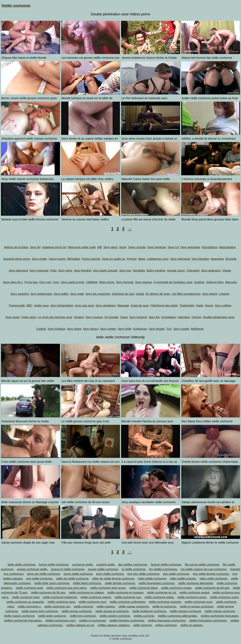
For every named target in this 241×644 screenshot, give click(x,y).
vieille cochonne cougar (176, 588)
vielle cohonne (142, 625)
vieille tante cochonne (52, 616)
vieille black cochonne (87, 583)
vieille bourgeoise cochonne (156, 583)
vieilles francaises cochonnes (167, 620)
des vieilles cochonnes (133, 564)
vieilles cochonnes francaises (23, 620)
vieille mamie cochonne (220, 611)
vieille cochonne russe (224, 597)
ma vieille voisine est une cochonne (204, 569)
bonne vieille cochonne (54, 564)
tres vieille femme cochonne (211, 574)
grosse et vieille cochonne (68, 569)
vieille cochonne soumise (165, 602)
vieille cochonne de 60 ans (212, 588)
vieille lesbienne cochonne (149, 611)
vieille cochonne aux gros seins (66, 588)
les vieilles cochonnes (163, 569)
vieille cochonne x (29, 606)
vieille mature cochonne (19, 616)
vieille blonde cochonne (120, 583)
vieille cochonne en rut (161, 592)
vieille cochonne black (143, 588)
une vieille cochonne (39, 578)
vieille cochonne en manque (125, 592)
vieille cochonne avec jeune (108, 588)
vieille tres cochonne (83, 616)
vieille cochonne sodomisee (127, 602)
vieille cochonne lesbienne (60, 597)
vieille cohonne (83, 606)
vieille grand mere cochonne (40, 611)
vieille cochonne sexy (92, 602)
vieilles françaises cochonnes (208, 620)
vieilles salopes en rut (80, 625)
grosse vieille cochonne (103, 569)
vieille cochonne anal (29, 588)
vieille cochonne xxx (57, 606)
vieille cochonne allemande (195, 583)
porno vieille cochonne (78, 574)
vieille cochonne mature (96, 597)
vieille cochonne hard (26, 597)
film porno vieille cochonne (202, 564)
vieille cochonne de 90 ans (48, 592)
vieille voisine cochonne (115, 616)
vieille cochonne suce (198, 602)
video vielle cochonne (213, 578)
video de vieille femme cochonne (113, 578)
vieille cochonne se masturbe (25, 602)
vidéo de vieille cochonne (72, 578)
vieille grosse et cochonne (112, 611)
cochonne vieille (82, 564)
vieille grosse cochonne (77, 611)
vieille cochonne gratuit (194, 592)
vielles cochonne (166, 625)
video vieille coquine (183, 578)
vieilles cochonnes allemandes (177, 616)
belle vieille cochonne (21, 564)
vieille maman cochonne (185, 611)
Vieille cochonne (16, 6)
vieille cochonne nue (128, 597)
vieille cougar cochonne (134, 606)
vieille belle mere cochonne (52, 583)
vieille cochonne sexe (61, 602)
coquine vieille (105, 564)
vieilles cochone (144, 616)
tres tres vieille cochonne (143, 574)
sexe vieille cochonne (110, 574)
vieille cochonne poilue (159, 597)
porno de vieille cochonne (43, 574)
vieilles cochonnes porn (60, 620)
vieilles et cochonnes (92, 620)
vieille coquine (106, 606)
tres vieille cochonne (176, 574)
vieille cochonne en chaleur (86, 592)
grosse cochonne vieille (32, 569)
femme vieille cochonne (166, 564)
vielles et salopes (192, 625)
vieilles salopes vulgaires (114, 625)
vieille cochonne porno (192, 597)
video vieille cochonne (152, 578)
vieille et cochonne (164, 606)
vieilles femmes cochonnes (127, 620)
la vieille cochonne (134, 569)
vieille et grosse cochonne (197, 606)
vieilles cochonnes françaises (219, 616)
